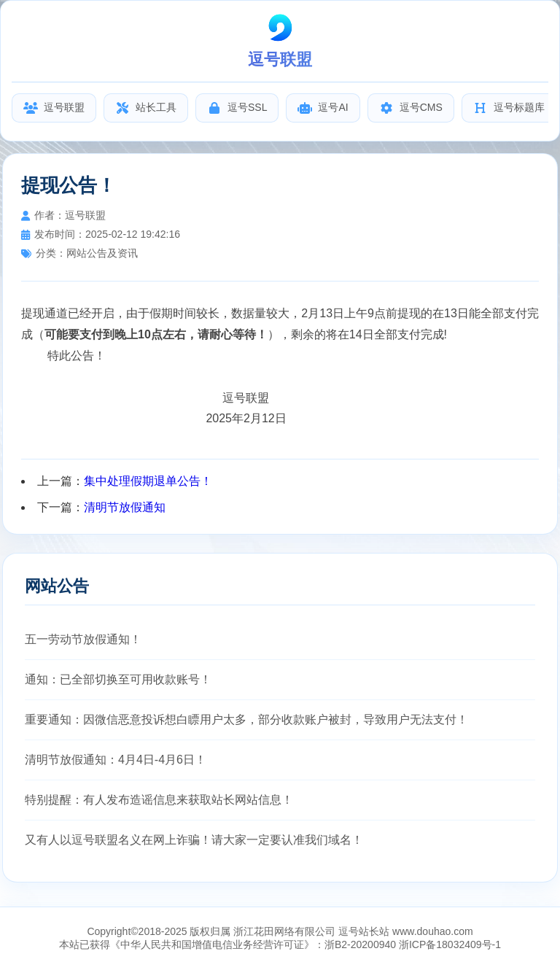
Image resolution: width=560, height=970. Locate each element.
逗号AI (323, 108)
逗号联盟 (54, 108)
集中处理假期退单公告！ (148, 481)
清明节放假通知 (125, 507)
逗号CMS (411, 108)
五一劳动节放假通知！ (83, 639)
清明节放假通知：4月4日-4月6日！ (116, 760)
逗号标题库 (509, 108)
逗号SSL (237, 108)
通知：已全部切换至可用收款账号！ (118, 679)
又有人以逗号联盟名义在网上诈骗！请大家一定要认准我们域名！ (194, 840)
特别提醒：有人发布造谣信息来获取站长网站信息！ (159, 800)
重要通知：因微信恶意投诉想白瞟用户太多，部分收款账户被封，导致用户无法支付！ (246, 719)
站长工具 (146, 108)
